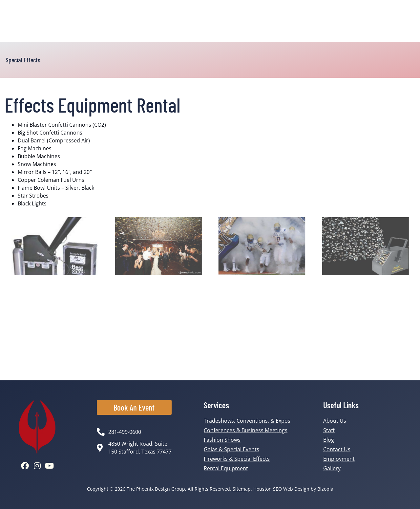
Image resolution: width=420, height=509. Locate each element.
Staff (329, 430)
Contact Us (337, 449)
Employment (339, 459)
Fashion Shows (222, 440)
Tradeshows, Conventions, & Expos (247, 421)
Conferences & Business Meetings (246, 430)
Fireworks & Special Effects (237, 459)
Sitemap (242, 489)
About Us (335, 421)
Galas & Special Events (231, 449)
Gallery (332, 468)
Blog (329, 440)
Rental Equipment (226, 468)
